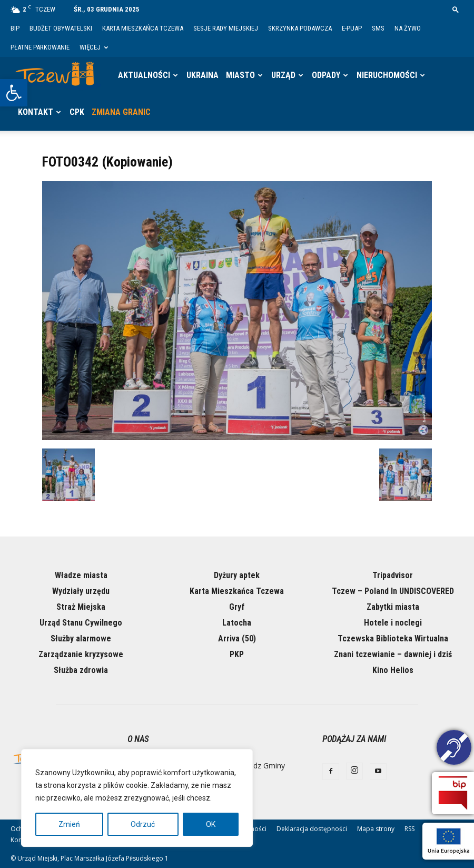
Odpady (326, 75)
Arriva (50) (237, 638)
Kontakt (36, 112)
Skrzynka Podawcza (300, 28)
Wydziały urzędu (81, 591)
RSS (409, 829)
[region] (137, 798)
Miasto (240, 75)
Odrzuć (143, 824)
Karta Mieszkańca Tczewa (143, 28)
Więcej (94, 47)
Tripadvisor (393, 575)
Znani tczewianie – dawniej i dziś (393, 654)
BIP (15, 28)
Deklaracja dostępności (312, 829)
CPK (77, 112)
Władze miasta (81, 575)
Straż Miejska (81, 607)
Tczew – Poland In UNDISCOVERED (393, 591)
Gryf (237, 607)
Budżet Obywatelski (61, 28)
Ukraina (203, 75)
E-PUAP (352, 28)
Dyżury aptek (237, 575)
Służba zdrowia (81, 670)
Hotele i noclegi (393, 623)
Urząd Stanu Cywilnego (81, 623)
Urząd (283, 75)
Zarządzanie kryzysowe (81, 654)
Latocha (237, 623)
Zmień (69, 824)
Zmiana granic (121, 112)
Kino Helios (393, 670)
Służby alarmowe (81, 638)
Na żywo (408, 28)
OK (211, 824)
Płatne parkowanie (40, 47)
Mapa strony (376, 829)
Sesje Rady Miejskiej (226, 28)
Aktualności (144, 75)
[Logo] (58, 75)
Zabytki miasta (393, 607)
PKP (237, 654)
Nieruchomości (387, 75)
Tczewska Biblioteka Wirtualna (393, 638)
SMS (378, 28)
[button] (14, 93)
